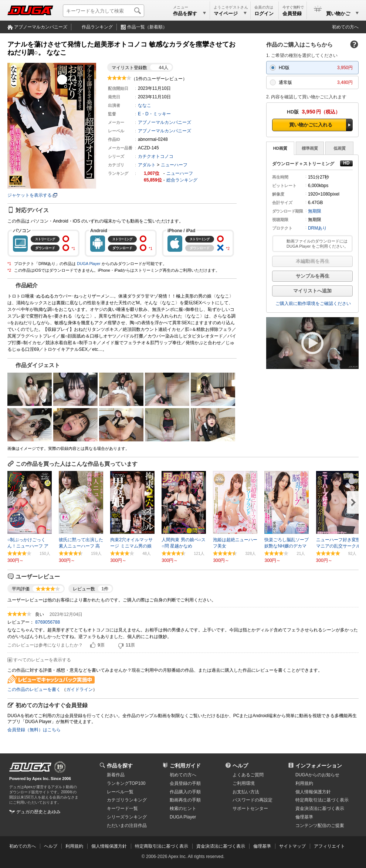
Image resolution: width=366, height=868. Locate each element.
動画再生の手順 (185, 800)
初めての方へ (345, 27)
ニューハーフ (174, 165)
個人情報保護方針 (313, 792)
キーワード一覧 (122, 808)
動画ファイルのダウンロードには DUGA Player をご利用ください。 (317, 244)
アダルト (147, 165)
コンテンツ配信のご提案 (320, 825)
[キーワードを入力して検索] (104, 11)
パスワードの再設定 (253, 800)
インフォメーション (319, 766)
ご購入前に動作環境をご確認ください (313, 304)
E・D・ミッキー (154, 114)
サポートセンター (250, 808)
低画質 (340, 148)
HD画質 (280, 148)
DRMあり (317, 228)
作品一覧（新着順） (147, 27)
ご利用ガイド (185, 766)
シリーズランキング (127, 817)
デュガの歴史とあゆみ (38, 812)
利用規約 (304, 783)
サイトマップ (292, 846)
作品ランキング (97, 27)
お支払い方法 (246, 792)
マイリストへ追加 (312, 291)
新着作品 (116, 775)
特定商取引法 (322, 800)
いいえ (121, 645)
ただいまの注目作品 (127, 825)
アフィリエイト (329, 846)
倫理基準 (304, 817)
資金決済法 (320, 808)
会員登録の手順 (185, 783)
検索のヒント (183, 808)
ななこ (145, 105)
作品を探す (120, 766)
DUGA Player (89, 264)
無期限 (315, 211)
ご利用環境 (244, 783)
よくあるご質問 (248, 775)
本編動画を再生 (313, 261)
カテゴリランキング (127, 800)
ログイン (264, 13)
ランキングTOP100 (126, 783)
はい (93, 645)
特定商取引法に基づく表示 (162, 846)
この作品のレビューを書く (34, 689)
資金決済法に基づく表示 (221, 846)
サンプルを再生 (313, 276)
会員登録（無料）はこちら (34, 730)
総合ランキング (182, 180)
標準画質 (310, 148)
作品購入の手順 (185, 792)
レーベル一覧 (120, 792)
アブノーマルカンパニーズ (41, 27)
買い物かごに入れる (311, 125)
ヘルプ (240, 766)
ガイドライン (79, 689)
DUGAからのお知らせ (317, 775)
